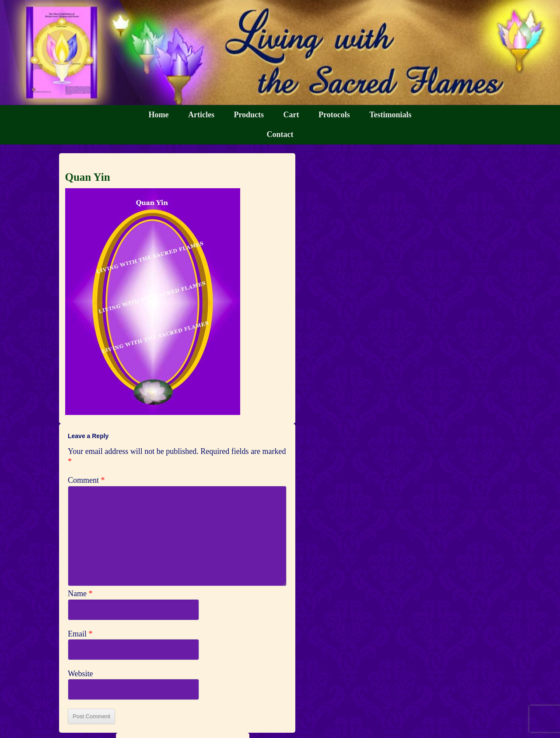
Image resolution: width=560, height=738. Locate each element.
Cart (291, 115)
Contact (280, 134)
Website (80, 674)
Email (80, 634)
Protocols (334, 115)
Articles (201, 115)
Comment (86, 480)
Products (249, 115)
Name (80, 594)
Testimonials (390, 115)
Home (158, 115)
